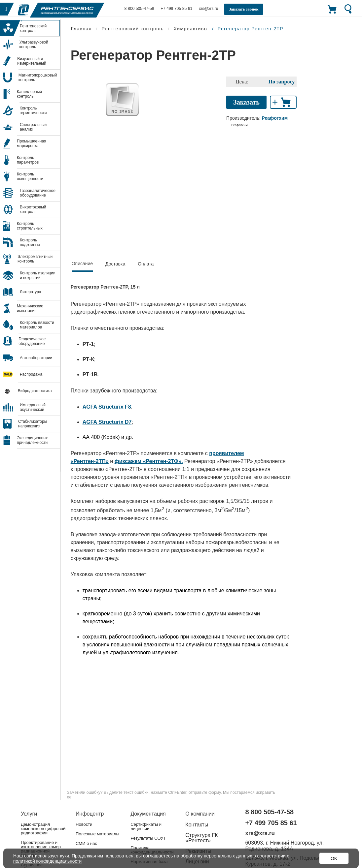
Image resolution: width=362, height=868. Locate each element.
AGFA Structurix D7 (107, 422)
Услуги (29, 814)
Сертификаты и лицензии (146, 826)
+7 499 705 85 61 (176, 9)
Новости (84, 824)
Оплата (146, 264)
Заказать (246, 102)
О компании (200, 814)
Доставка (115, 264)
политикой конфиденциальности (48, 861)
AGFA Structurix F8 (107, 407)
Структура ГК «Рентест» (201, 838)
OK (334, 858)
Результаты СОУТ (148, 838)
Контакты (197, 825)
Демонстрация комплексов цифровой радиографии (43, 829)
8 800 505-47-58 (139, 9)
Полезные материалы (97, 834)
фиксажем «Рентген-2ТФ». (149, 461)
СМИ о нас (86, 843)
